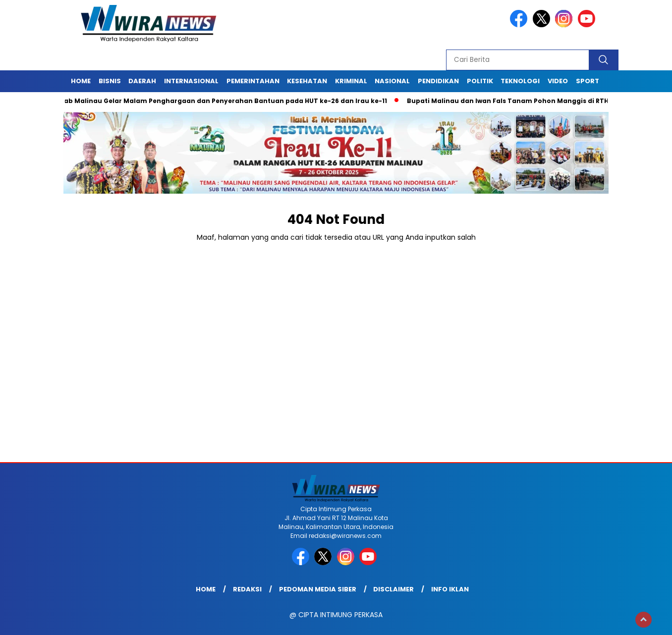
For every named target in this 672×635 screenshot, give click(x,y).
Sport (588, 81)
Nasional (392, 81)
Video (558, 81)
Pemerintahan (253, 81)
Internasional (191, 81)
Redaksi (247, 589)
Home (81, 81)
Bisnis (110, 81)
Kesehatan (307, 81)
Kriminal (351, 81)
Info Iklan (450, 589)
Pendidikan (438, 81)
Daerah (142, 81)
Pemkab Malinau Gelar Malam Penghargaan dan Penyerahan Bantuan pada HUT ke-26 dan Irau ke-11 (219, 101)
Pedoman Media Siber (318, 589)
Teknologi (520, 81)
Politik (480, 81)
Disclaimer (393, 589)
